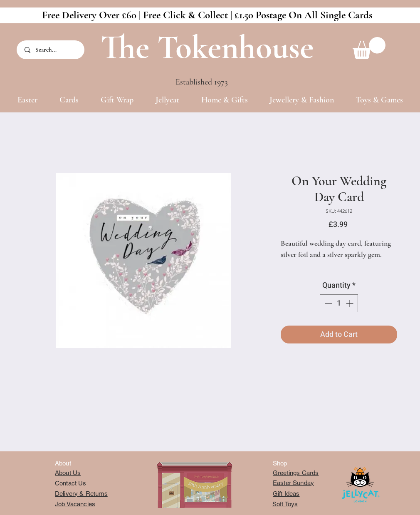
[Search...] (51, 50)
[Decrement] (327, 303)
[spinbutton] (339, 303)
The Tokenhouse (207, 47)
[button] (369, 48)
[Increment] (350, 303)
